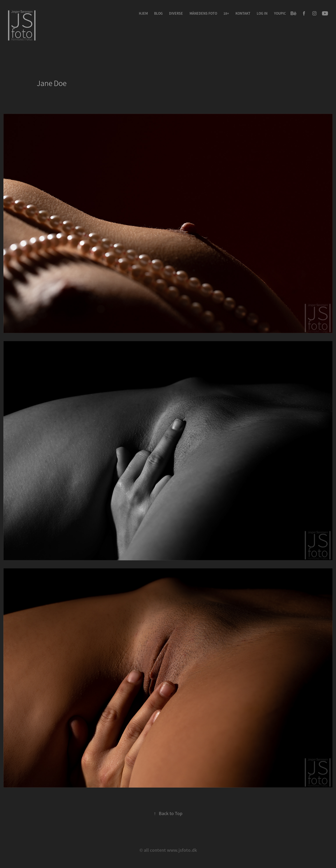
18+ (226, 13)
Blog (158, 13)
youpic (280, 13)
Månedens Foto (203, 13)
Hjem (143, 13)
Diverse (176, 13)
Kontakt (243, 13)
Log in (262, 13)
